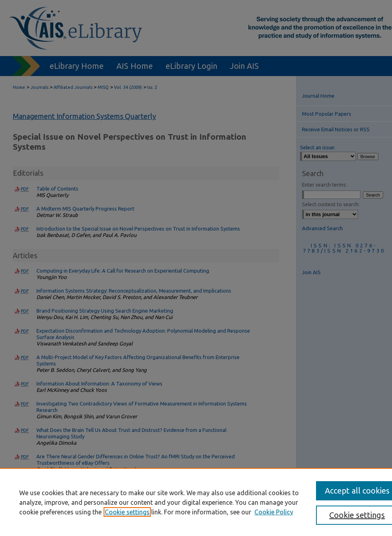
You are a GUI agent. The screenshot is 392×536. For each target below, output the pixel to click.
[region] (196, 502)
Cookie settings (127, 512)
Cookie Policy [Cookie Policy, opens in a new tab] (274, 512)
